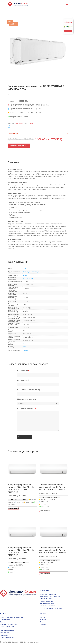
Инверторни (19, 123)
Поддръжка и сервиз (7, 637)
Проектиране (5, 633)
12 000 (25, 275)
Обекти (43, 617)
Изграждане (4, 635)
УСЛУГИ (3, 613)
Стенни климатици (46, 599)
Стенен (25, 350)
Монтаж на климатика (27, 399)
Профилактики (5, 620)
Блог (42, 622)
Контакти (43, 624)
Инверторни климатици (31, 272)
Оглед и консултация (7, 627)
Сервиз (3, 622)
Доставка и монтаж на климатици (12, 617)
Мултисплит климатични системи (52, 608)
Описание (13, 162)
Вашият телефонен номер (29, 390)
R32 (24, 344)
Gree (24, 269)
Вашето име (23, 371)
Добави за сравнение (13, 95)
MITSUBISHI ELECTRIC (18, 500)
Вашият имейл (24, 380)
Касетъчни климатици (48, 606)
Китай (25, 347)
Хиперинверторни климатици (50, 596)
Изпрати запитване (19, 146)
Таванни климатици (47, 603)
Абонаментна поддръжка (9, 624)
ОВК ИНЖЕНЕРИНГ (7, 630)
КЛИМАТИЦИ (45, 590)
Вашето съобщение (26, 409)
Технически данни (18, 262)
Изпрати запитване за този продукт (28, 364)
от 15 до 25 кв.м (28, 278)
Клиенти (43, 620)
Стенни (31, 123)
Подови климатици (47, 601)
